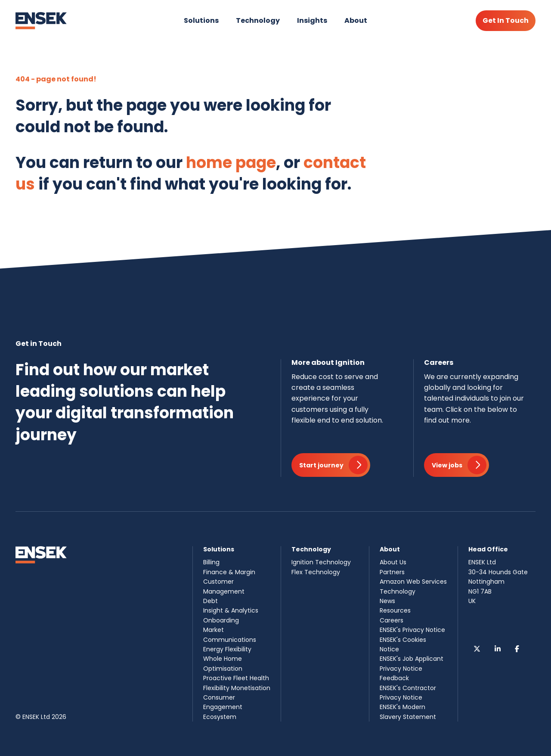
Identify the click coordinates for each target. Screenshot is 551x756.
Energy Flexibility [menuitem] (227, 649)
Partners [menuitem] (392, 572)
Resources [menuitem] (395, 610)
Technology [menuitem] (398, 591)
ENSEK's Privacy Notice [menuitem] (412, 630)
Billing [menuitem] (211, 562)
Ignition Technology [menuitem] (321, 562)
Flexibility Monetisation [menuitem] (237, 688)
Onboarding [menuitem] (221, 620)
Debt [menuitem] (210, 601)
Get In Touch (506, 20)
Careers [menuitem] (392, 620)
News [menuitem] (387, 601)
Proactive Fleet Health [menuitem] (236, 678)
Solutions (201, 20)
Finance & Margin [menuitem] (229, 572)
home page (231, 163)
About (356, 20)
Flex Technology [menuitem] (316, 572)
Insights (312, 20)
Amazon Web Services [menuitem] (413, 582)
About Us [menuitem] (393, 562)
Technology (258, 20)
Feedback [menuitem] (394, 678)
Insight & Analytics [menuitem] (231, 610)
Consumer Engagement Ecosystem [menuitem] (223, 707)
